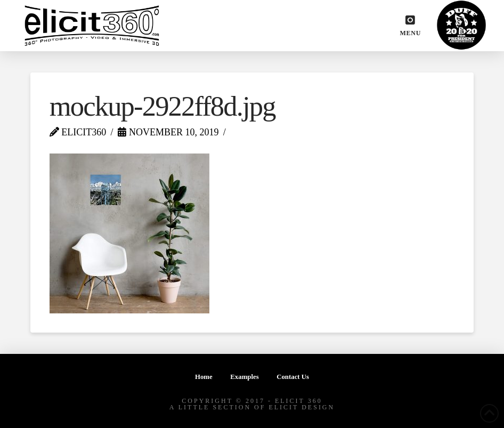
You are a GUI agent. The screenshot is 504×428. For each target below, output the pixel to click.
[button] (410, 26)
